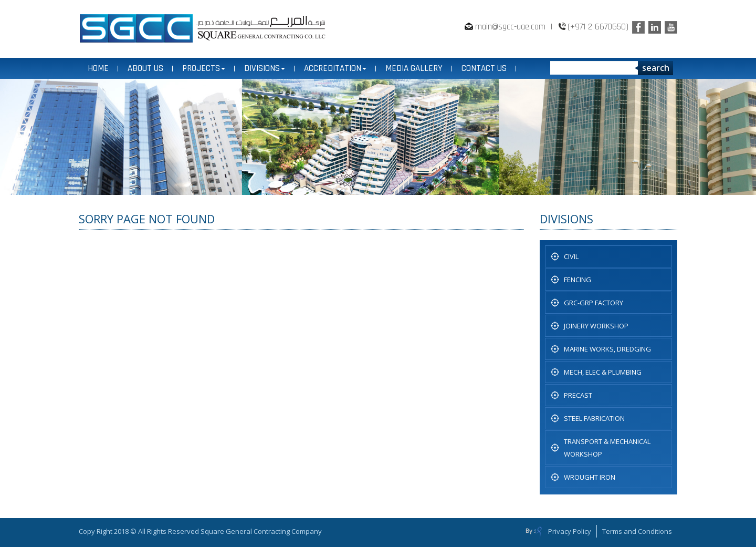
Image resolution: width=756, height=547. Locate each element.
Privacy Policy (570, 531)
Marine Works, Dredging (607, 349)
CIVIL (571, 256)
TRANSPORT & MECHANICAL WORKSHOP (607, 448)
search (656, 68)
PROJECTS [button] (204, 68)
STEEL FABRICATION (594, 418)
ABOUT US (145, 68)
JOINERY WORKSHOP (596, 326)
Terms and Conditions (637, 531)
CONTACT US (484, 68)
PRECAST (578, 395)
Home (98, 68)
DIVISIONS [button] (265, 68)
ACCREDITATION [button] (335, 68)
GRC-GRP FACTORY (594, 303)
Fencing (577, 280)
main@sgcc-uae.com (510, 27)
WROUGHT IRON (590, 477)
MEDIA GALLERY (414, 68)
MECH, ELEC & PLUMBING (603, 372)
